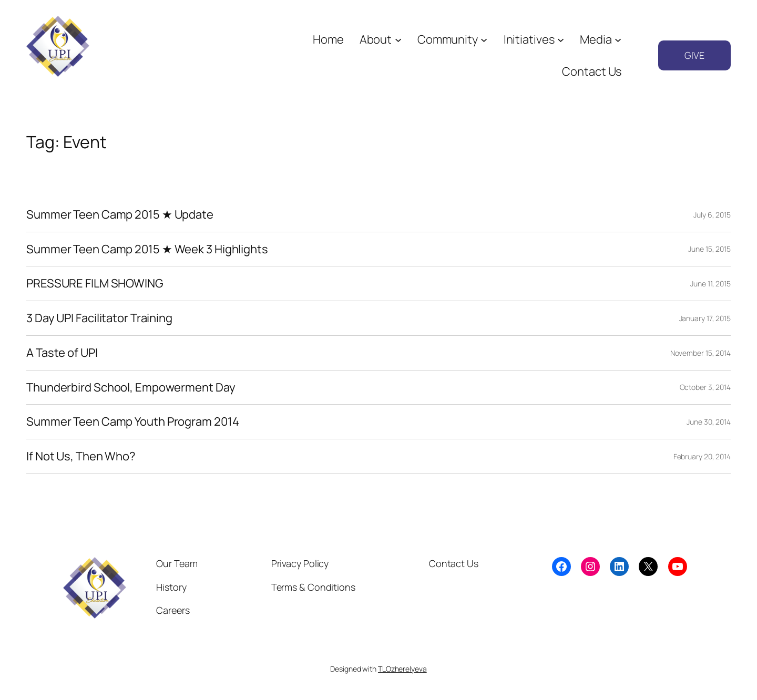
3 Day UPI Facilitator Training (99, 318)
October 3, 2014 (705, 387)
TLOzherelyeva (402, 669)
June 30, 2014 (709, 422)
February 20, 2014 (702, 456)
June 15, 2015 (709, 249)
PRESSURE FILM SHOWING (95, 284)
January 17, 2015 (705, 318)
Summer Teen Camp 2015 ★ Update (120, 215)
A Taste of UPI (62, 353)
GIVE (694, 55)
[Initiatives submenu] (561, 40)
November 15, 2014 (700, 353)
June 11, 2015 (710, 284)
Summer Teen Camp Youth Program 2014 (133, 422)
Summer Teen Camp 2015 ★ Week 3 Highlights (147, 249)
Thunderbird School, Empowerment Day (131, 388)
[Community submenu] (484, 40)
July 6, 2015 (712, 215)
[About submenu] (398, 40)
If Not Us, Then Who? (81, 456)
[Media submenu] (618, 40)
